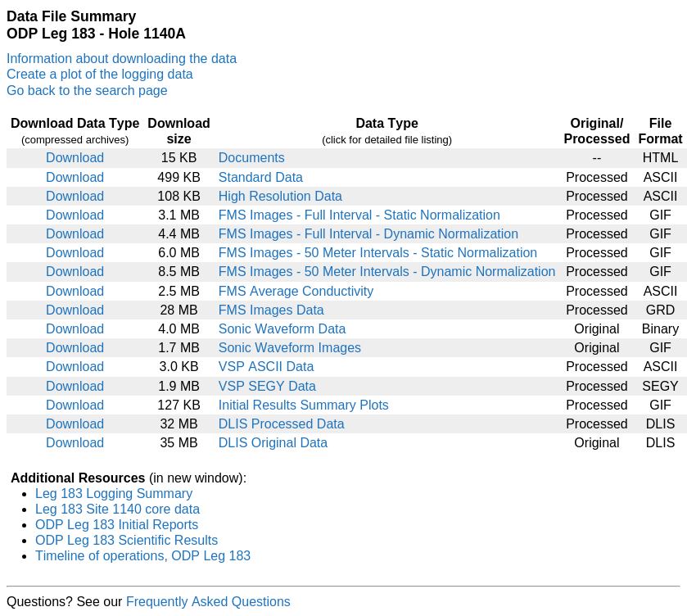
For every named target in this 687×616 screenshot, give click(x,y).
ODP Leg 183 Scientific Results (127, 540)
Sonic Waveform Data (282, 329)
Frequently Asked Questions (208, 602)
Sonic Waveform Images (290, 348)
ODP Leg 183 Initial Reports (117, 525)
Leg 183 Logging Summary (114, 494)
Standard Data (261, 177)
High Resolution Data (280, 196)
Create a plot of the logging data (100, 74)
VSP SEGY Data (267, 386)
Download (75, 158)
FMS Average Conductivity (296, 291)
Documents (252, 158)
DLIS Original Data (273, 443)
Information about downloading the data (122, 59)
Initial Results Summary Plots (304, 405)
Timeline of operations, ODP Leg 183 (143, 556)
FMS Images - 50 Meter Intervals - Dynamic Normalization (387, 272)
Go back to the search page (87, 91)
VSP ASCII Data (267, 367)
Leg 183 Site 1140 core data (118, 509)
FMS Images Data (271, 310)
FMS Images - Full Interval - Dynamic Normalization (368, 234)
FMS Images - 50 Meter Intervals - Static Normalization (378, 253)
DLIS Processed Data (282, 424)
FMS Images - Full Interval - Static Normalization (359, 215)
